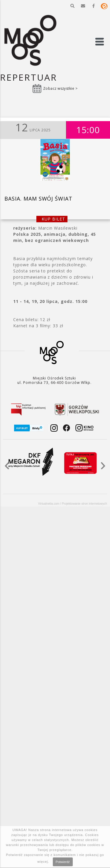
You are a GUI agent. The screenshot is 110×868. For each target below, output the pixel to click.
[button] (72, 6)
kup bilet (53, 219)
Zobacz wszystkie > (60, 88)
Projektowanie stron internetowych (84, 504)
